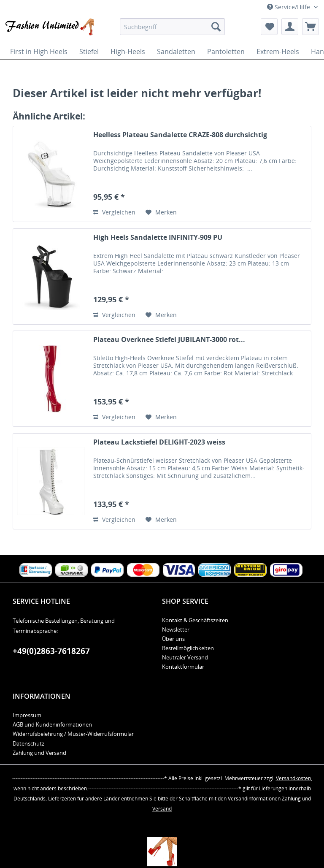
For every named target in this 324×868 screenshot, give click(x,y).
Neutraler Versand (185, 657)
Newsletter (176, 629)
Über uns (173, 639)
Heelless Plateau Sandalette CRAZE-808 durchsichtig (180, 135)
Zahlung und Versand (39, 753)
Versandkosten (293, 778)
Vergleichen (114, 212)
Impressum (27, 715)
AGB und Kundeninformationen (52, 724)
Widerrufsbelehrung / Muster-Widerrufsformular (73, 734)
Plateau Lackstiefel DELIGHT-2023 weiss (159, 442)
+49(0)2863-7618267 (51, 651)
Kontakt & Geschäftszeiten (195, 620)
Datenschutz (28, 743)
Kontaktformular (183, 667)
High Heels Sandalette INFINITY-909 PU (158, 237)
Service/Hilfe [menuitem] (289, 7)
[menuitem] (173, 27)
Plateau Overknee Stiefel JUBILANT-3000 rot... (169, 340)
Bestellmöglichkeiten (188, 648)
